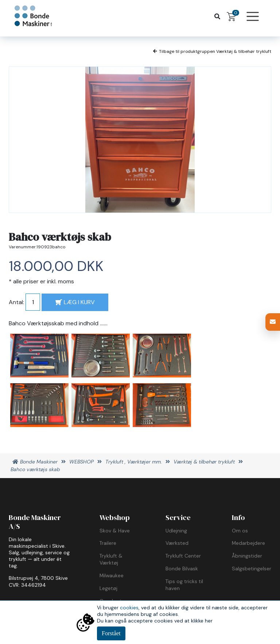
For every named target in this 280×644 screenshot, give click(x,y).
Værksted (177, 543)
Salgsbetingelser (252, 569)
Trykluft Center (183, 556)
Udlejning (176, 531)
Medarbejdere (248, 543)
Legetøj (108, 588)
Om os (240, 531)
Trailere (108, 543)
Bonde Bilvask (182, 569)
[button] (273, 322)
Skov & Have (115, 531)
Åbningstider (247, 556)
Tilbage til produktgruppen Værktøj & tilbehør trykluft (212, 51)
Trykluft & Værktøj (111, 559)
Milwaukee (112, 575)
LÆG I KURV (75, 302)
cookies (129, 608)
